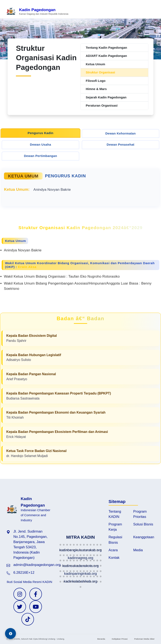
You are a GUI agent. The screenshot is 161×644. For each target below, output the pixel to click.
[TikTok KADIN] (28, 619)
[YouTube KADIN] (36, 607)
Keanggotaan (144, 537)
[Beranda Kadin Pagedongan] (37, 12)
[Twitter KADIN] (20, 607)
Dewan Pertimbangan (40, 156)
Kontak (114, 558)
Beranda (101, 639)
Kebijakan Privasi (120, 639)
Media (138, 550)
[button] (60, 545)
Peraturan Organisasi (102, 105)
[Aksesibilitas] (10, 634)
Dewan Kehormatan (120, 133)
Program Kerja (115, 527)
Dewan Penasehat (121, 144)
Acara (113, 550)
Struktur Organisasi (100, 72)
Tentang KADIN (115, 514)
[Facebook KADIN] (36, 594)
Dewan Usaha (41, 144)
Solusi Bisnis (143, 524)
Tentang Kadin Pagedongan (106, 48)
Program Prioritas (140, 514)
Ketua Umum (95, 64)
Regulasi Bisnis (115, 540)
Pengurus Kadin (41, 133)
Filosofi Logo (96, 81)
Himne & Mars (96, 89)
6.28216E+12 (24, 573)
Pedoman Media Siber (144, 639)
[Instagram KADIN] (20, 594)
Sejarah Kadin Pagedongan (106, 97)
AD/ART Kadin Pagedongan (106, 56)
